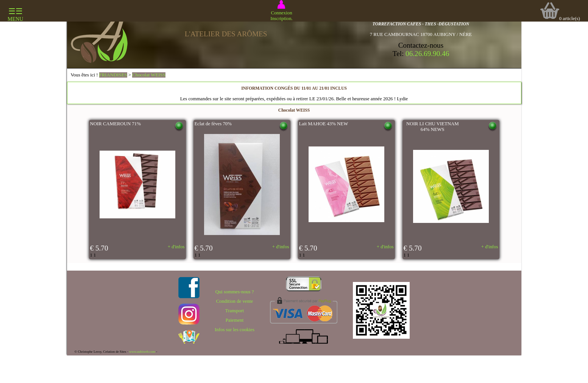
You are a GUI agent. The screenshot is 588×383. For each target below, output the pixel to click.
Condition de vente (235, 301)
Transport (235, 311)
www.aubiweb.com (142, 352)
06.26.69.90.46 (427, 54)
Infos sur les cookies (235, 330)
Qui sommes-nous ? (235, 292)
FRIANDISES (113, 75)
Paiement (235, 320)
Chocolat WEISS (149, 75)
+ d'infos (176, 247)
